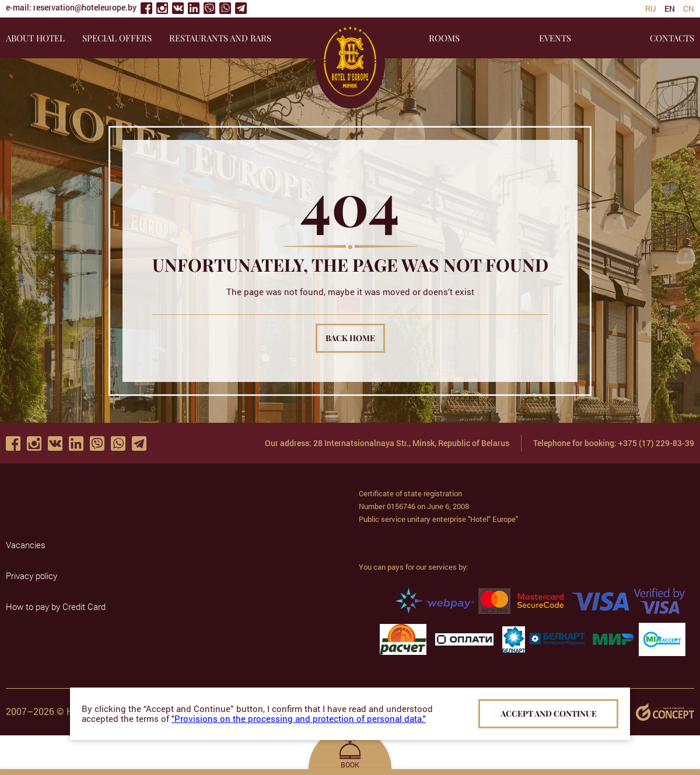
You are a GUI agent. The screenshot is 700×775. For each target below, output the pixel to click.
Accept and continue (549, 713)
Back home (350, 338)
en (670, 9)
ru (651, 9)
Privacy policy (32, 576)
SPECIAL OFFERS (117, 38)
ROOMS (444, 38)
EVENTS (555, 38)
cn (689, 9)
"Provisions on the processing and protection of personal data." (299, 718)
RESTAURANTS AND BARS (220, 38)
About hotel (35, 38)
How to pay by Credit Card (56, 606)
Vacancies (26, 545)
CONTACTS (672, 38)
